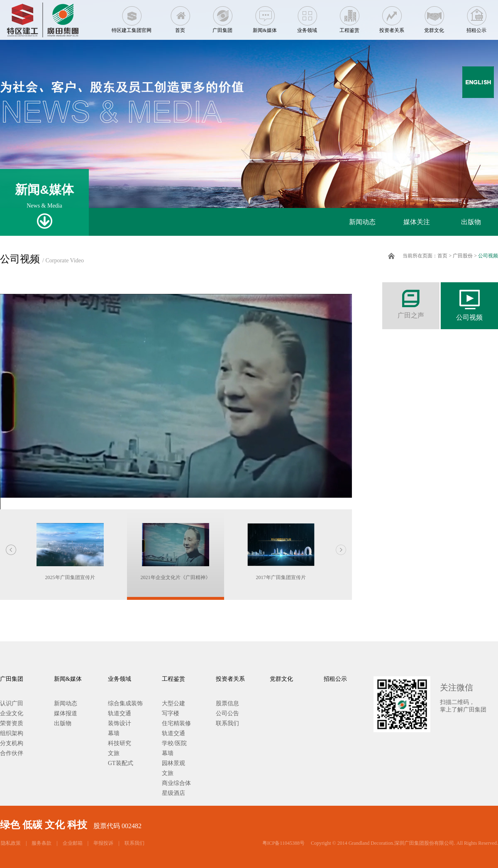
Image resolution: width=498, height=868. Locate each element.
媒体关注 (417, 222)
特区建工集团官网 (132, 17)
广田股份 (463, 256)
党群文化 (434, 17)
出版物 (471, 222)
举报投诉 (103, 843)
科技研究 (120, 743)
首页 (180, 17)
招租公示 (476, 17)
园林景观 (173, 763)
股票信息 (227, 703)
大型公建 (173, 703)
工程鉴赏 (349, 17)
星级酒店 (173, 793)
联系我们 (227, 723)
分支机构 (12, 743)
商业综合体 (176, 783)
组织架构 (12, 733)
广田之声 (411, 301)
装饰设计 (120, 723)
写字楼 (171, 713)
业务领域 (307, 17)
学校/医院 (174, 743)
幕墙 (114, 733)
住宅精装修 (176, 723)
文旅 (114, 753)
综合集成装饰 (125, 703)
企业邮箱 (73, 843)
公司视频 (488, 256)
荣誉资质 (12, 723)
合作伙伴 (12, 753)
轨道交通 (120, 713)
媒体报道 (66, 713)
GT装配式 (121, 763)
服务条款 (41, 843)
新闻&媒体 (265, 17)
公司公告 (227, 713)
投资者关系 (392, 17)
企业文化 (12, 713)
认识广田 (12, 703)
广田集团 (222, 17)
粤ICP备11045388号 (283, 843)
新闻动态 (362, 222)
